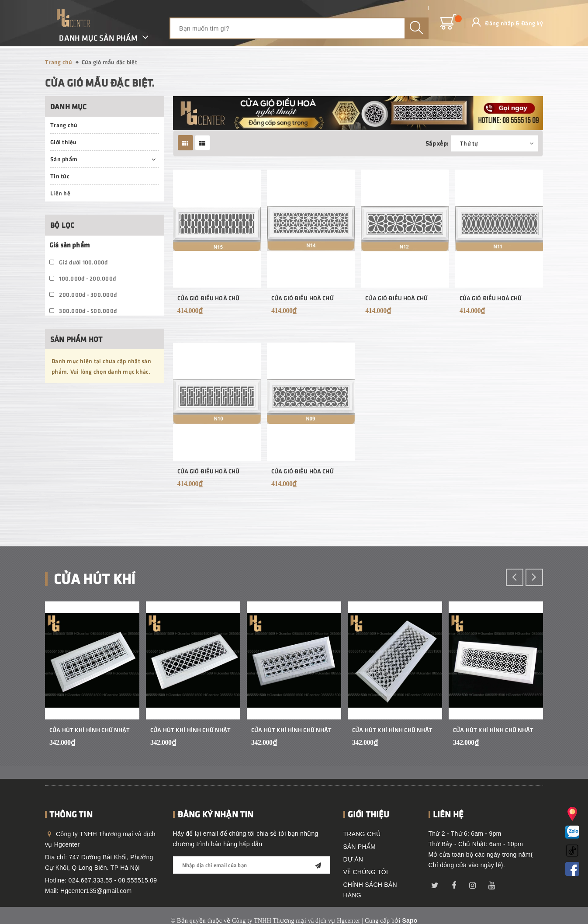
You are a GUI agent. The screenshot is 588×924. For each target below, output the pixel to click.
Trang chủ (64, 125)
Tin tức (60, 176)
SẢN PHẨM (360, 847)
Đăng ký (531, 23)
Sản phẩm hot (76, 339)
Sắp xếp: (437, 143)
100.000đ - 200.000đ (83, 278)
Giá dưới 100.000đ (79, 262)
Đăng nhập (498, 23)
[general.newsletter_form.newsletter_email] (252, 865)
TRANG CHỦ (362, 834)
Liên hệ (60, 193)
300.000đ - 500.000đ (83, 311)
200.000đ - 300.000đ (83, 294)
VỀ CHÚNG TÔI (366, 872)
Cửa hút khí (95, 578)
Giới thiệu (64, 142)
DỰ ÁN (353, 859)
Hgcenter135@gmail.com (96, 891)
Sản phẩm (64, 159)
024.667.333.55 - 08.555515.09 (113, 880)
